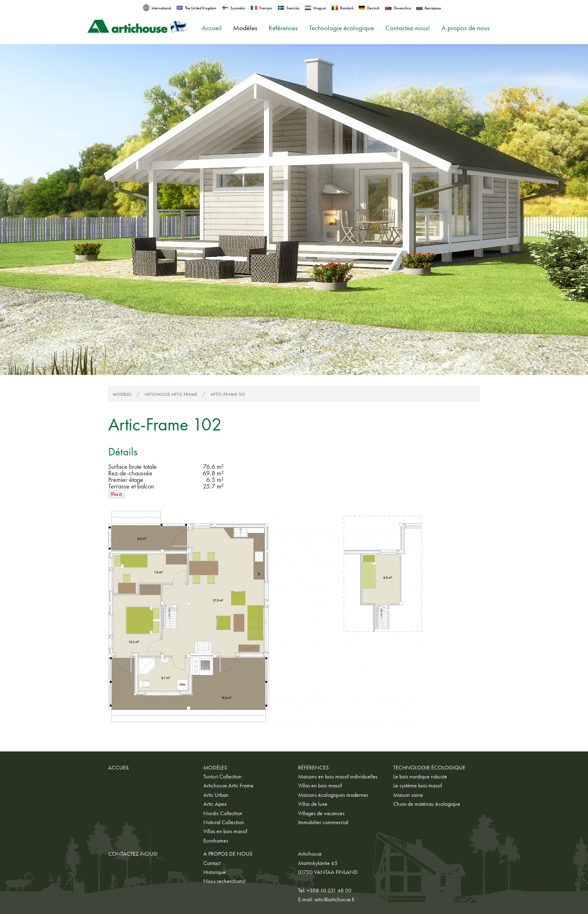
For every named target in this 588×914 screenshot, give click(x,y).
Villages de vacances (321, 813)
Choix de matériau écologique (427, 804)
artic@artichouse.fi (334, 899)
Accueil (212, 28)
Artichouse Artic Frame (171, 394)
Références (283, 28)
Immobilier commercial (323, 822)
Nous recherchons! (225, 881)
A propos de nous (465, 28)
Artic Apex (215, 804)
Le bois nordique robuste (420, 776)
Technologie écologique (342, 28)
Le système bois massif (418, 785)
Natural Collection (224, 822)
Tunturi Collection (223, 776)
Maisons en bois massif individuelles (338, 776)
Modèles (245, 28)
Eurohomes (216, 840)
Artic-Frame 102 (228, 394)
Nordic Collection (223, 813)
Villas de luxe (313, 804)
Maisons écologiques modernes (333, 795)
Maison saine (408, 795)
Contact (212, 863)
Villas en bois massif (225, 831)
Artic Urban (216, 795)
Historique (215, 872)
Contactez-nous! (408, 28)
